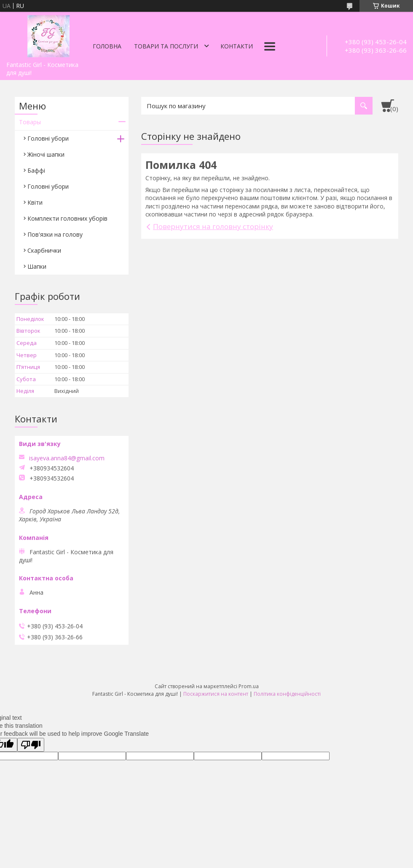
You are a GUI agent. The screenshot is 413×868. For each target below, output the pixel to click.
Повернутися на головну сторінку (213, 226)
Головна (107, 46)
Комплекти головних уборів (67, 218)
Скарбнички (44, 250)
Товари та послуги (166, 46)
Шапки (37, 266)
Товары (30, 122)
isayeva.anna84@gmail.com (67, 458)
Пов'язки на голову (55, 234)
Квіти (35, 202)
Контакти (237, 46)
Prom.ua (249, 686)
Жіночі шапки (46, 154)
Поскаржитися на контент (216, 694)
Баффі (36, 170)
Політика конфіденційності (287, 694)
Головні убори (48, 138)
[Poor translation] (31, 745)
